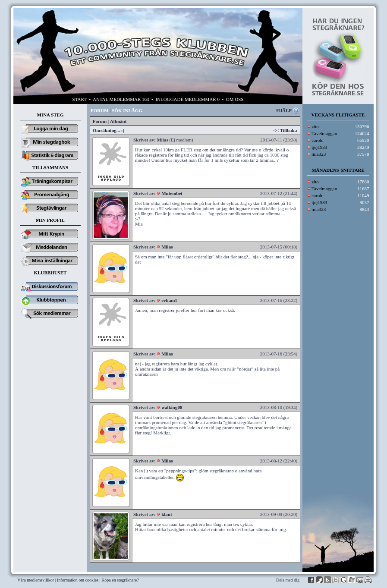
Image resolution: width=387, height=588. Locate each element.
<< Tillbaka (285, 130)
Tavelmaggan (324, 133)
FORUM (100, 110)
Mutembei (172, 193)
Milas (167, 247)
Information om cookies (78, 580)
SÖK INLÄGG (127, 110)
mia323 (319, 154)
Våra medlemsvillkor (36, 580)
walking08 (172, 407)
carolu (317, 140)
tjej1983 (319, 147)
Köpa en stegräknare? (120, 580)
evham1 (169, 300)
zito (315, 126)
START (80, 99)
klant (167, 514)
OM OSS (235, 99)
